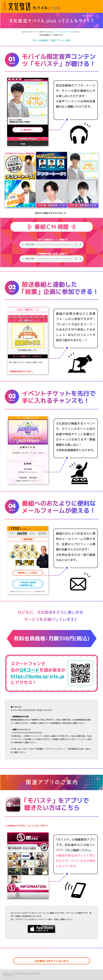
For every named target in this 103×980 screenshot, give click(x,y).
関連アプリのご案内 (61, 40)
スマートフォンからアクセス (62, 32)
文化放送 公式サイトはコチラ (52, 961)
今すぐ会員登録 (40, 40)
